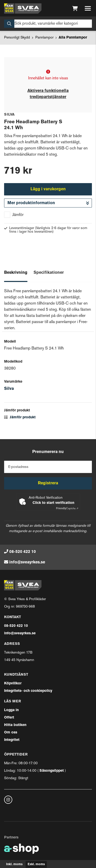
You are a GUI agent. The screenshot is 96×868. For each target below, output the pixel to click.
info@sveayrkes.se (27, 562)
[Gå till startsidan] (23, 8)
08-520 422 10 (23, 552)
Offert (9, 718)
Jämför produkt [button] (20, 417)
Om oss (11, 733)
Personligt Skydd (17, 38)
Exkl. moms (36, 864)
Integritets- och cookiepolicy (28, 691)
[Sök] (48, 24)
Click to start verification (53, 503)
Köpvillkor (13, 683)
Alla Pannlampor (73, 38)
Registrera (48, 483)
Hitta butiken (15, 725)
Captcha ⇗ (67, 509)
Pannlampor (44, 38)
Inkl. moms (14, 864)
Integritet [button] (12, 740)
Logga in (11, 710)
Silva (9, 389)
